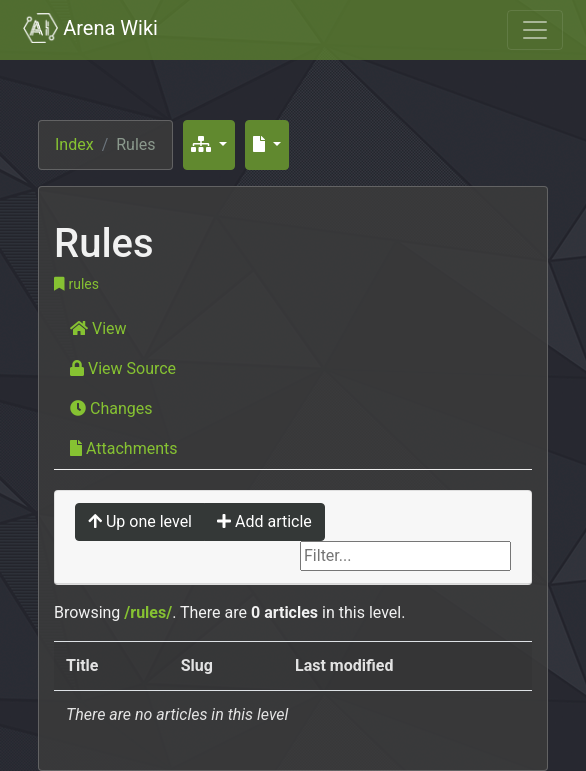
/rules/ (148, 612)
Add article (264, 521)
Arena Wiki (90, 28)
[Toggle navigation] (535, 30)
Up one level (140, 521)
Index (74, 144)
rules (76, 284)
